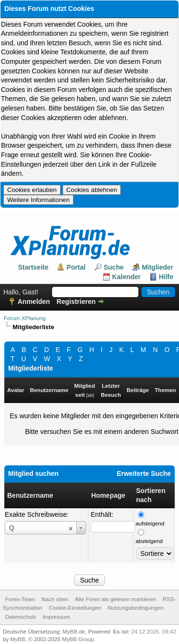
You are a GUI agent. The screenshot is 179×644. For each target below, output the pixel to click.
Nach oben (55, 599)
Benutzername (30, 495)
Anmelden (34, 302)
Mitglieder (158, 267)
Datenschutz (21, 617)
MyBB (18, 639)
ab (90, 395)
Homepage (108, 495)
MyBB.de (74, 631)
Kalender (126, 277)
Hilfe (166, 277)
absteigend (149, 541)
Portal (76, 267)
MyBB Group (78, 639)
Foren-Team (20, 599)
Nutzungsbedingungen (136, 608)
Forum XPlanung (25, 318)
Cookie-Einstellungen (75, 608)
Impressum (56, 617)
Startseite (33, 267)
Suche (114, 267)
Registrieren (76, 302)
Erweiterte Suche (144, 473)
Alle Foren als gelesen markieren (116, 599)
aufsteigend (150, 523)
